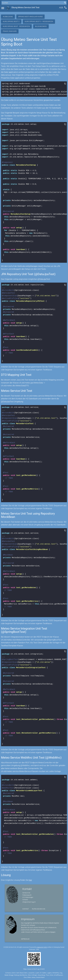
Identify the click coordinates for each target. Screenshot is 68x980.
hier (30, 880)
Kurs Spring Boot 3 (11, 21)
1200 (37, 949)
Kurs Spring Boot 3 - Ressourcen (39, 21)
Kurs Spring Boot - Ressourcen (16, 26)
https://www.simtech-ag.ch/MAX (34, 969)
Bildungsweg (41, 26)
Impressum (25, 939)
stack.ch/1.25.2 (42, 947)
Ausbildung (8, 17)
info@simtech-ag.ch (29, 902)
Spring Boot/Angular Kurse (31, 17)
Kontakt (26, 909)
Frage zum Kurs (10, 31)
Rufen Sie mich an (39, 909)
